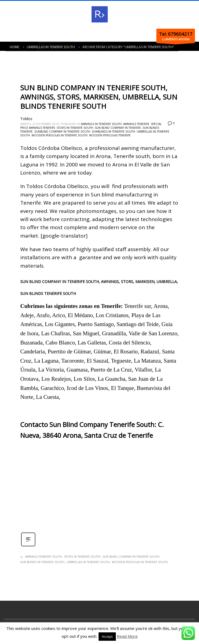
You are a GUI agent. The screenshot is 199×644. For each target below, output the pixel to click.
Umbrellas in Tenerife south (88, 562)
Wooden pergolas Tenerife (110, 135)
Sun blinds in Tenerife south (42, 562)
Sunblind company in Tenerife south (62, 132)
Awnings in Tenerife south (101, 124)
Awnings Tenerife (136, 124)
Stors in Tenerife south (75, 128)
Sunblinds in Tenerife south (113, 132)
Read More (127, 636)
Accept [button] (107, 636)
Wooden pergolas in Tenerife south (60, 135)
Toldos (26, 119)
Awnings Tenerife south (43, 557)
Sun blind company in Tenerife (118, 128)
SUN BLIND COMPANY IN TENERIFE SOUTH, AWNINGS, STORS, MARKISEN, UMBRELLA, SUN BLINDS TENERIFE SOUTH (99, 97)
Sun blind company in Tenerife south (131, 557)
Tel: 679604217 (176, 34)
